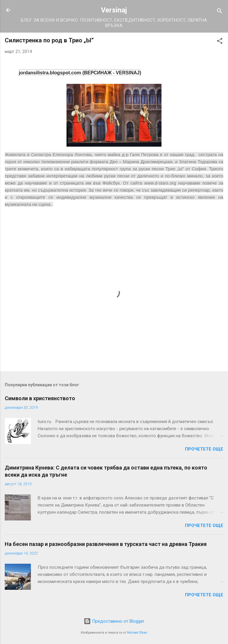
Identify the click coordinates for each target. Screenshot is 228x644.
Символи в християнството (40, 398)
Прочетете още (204, 449)
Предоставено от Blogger (114, 621)
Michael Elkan (137, 633)
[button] (220, 42)
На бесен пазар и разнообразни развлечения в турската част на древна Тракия (106, 544)
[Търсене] (220, 12)
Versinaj (114, 10)
